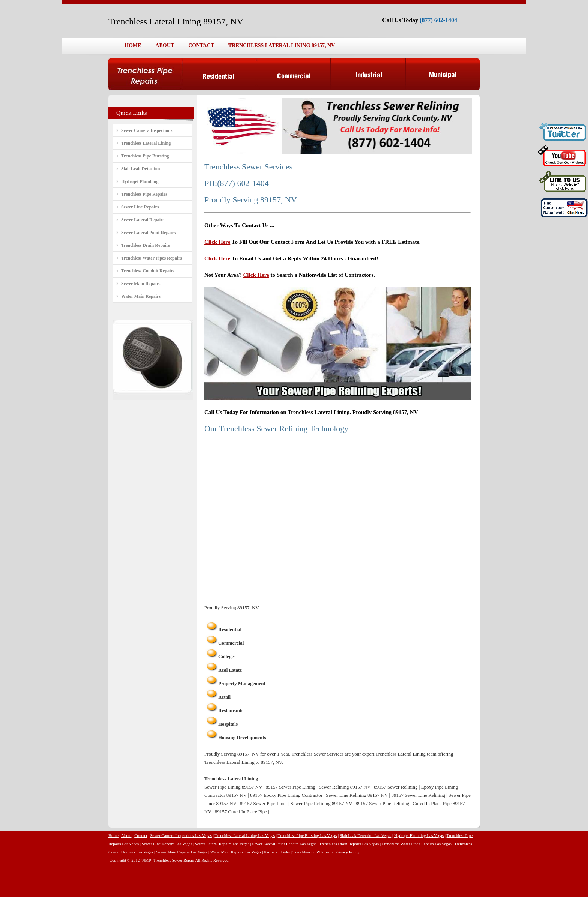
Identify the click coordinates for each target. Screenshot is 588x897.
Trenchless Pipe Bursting (145, 156)
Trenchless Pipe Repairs (144, 194)
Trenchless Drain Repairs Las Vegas (349, 844)
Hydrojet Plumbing (140, 181)
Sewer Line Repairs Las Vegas (167, 844)
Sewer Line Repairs (140, 207)
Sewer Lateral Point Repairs (148, 232)
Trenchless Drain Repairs (145, 245)
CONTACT (201, 46)
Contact (141, 835)
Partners (271, 852)
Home (113, 835)
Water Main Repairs (141, 296)
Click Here (217, 242)
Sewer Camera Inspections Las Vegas (181, 835)
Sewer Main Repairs (141, 283)
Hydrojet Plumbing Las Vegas (419, 835)
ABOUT (165, 46)
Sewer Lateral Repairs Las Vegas (222, 844)
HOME (133, 46)
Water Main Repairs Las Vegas (236, 852)
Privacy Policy (347, 852)
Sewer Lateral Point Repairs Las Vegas (284, 844)
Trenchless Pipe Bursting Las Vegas (307, 835)
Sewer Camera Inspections (147, 130)
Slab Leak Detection (140, 169)
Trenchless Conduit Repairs (148, 271)
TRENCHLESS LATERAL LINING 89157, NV (282, 46)
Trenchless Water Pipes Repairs (151, 258)
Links (285, 852)
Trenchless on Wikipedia (313, 852)
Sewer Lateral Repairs (143, 220)
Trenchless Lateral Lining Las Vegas (245, 835)
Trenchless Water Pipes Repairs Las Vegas (417, 844)
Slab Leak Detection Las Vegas (365, 835)
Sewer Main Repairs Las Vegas (182, 852)
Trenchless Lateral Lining (146, 143)
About (126, 835)
